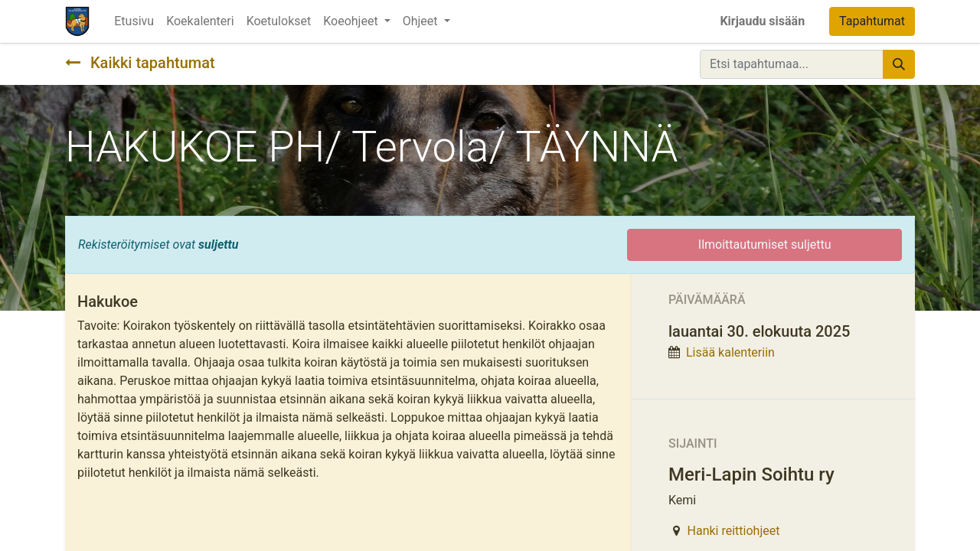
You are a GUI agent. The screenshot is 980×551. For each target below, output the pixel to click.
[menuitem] (134, 21)
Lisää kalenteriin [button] (730, 352)
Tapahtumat (872, 21)
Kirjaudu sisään (762, 21)
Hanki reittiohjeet (734, 531)
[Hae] (899, 64)
